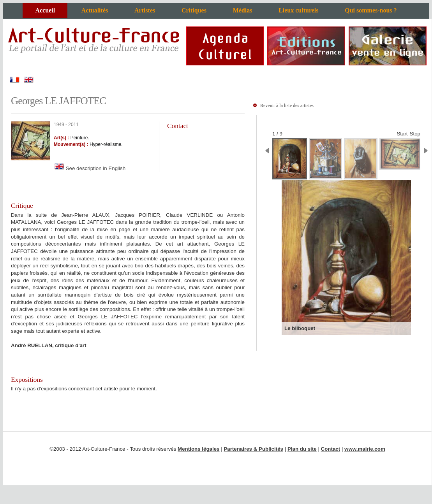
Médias (243, 10)
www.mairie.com (365, 449)
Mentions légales (198, 449)
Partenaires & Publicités (253, 449)
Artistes (145, 10)
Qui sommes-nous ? (371, 10)
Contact (331, 449)
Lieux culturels (298, 10)
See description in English (90, 168)
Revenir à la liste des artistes (287, 105)
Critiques (194, 10)
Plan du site (302, 449)
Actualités (95, 10)
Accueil (45, 10)
